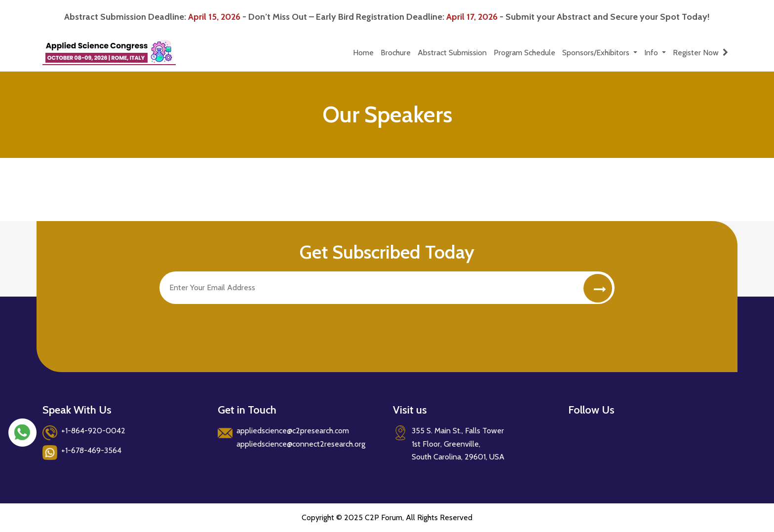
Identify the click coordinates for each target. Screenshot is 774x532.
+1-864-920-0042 (93, 431)
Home (363, 53)
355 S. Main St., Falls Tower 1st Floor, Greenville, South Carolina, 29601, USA (458, 444)
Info (652, 53)
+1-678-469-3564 (91, 450)
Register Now (700, 53)
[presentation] (234, 328)
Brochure (396, 53)
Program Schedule (524, 53)
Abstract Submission (452, 53)
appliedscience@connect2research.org (301, 444)
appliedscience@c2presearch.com (293, 431)
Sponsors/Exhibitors (597, 53)
